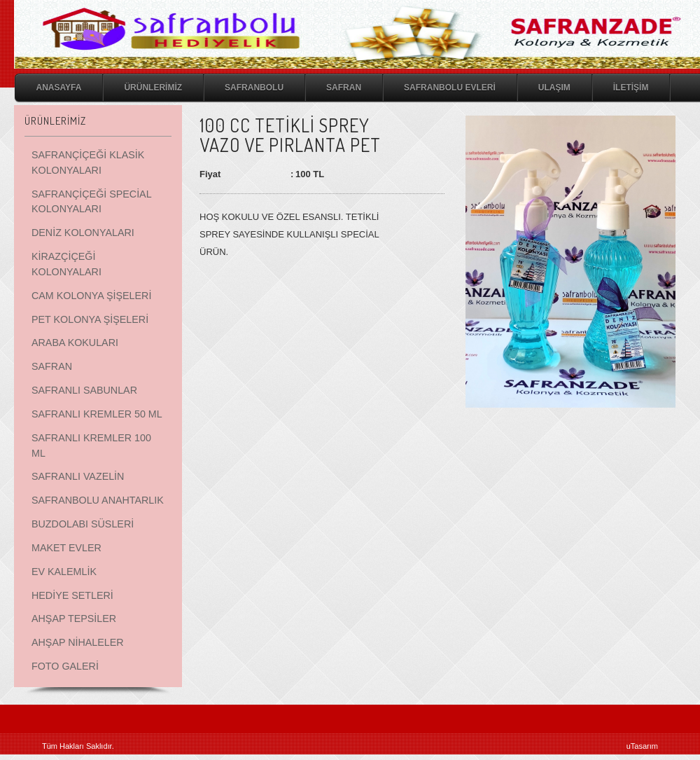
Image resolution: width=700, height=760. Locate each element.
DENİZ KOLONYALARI (83, 233)
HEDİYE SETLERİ (72, 595)
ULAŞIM (554, 88)
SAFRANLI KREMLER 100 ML (91, 445)
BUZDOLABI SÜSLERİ (83, 524)
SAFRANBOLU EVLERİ (450, 88)
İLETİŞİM (631, 88)
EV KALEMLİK (64, 572)
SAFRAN (344, 88)
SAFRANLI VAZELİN (78, 476)
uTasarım (642, 746)
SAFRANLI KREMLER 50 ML (97, 414)
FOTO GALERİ (65, 666)
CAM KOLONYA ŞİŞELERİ (91, 296)
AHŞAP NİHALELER (78, 642)
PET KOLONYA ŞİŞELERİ (90, 319)
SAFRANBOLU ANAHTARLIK (98, 500)
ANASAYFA (59, 88)
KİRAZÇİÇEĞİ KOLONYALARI (66, 264)
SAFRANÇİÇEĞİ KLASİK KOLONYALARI (88, 163)
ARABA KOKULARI (75, 343)
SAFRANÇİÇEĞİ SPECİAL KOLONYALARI (91, 202)
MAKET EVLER (66, 548)
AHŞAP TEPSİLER (74, 619)
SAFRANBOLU (254, 88)
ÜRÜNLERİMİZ (153, 88)
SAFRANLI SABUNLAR (84, 390)
